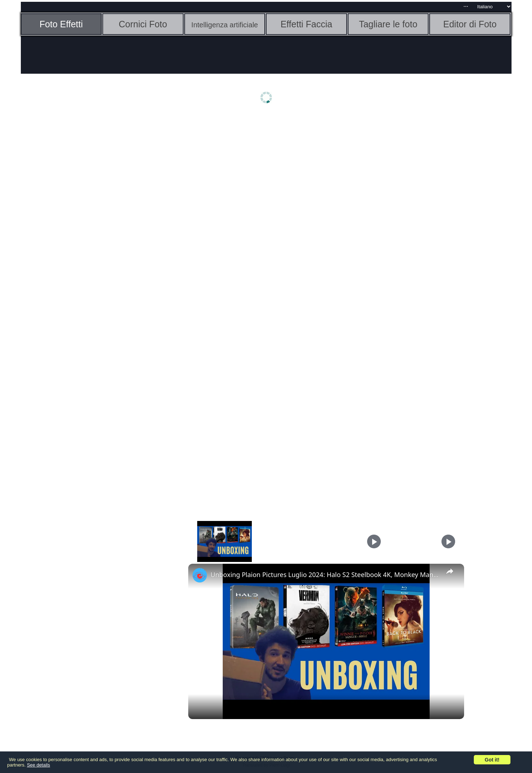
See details (38, 765)
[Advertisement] (77, 229)
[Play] (374, 541)
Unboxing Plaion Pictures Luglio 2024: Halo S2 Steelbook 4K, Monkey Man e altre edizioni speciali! (325, 575)
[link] (200, 575)
